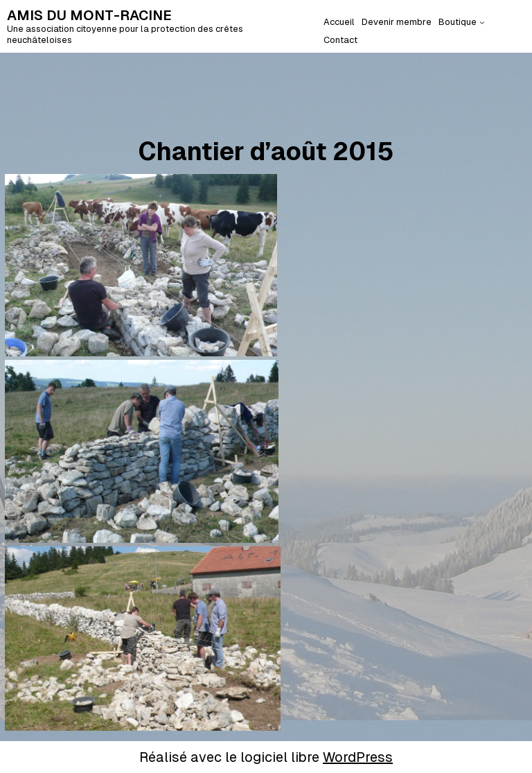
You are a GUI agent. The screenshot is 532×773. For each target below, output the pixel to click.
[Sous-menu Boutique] (482, 22)
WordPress (358, 757)
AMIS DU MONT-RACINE (89, 15)
